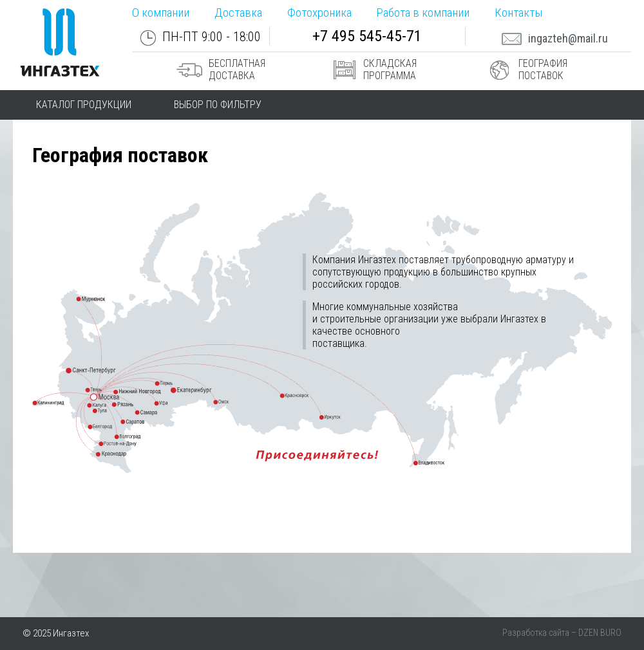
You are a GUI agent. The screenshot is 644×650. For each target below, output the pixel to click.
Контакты (518, 13)
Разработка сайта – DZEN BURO (562, 633)
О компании (161, 13)
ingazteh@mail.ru (555, 38)
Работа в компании (423, 13)
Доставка (238, 13)
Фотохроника (319, 13)
